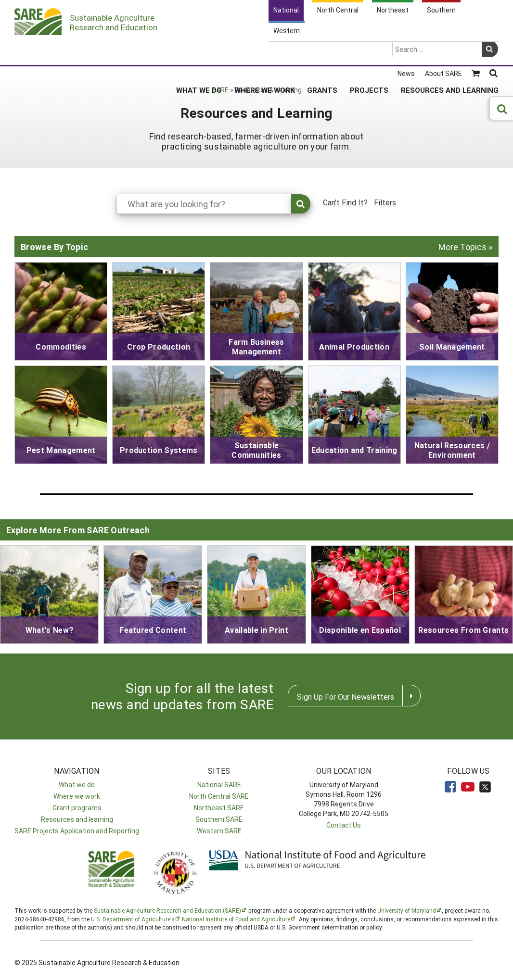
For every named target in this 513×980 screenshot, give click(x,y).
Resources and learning (77, 819)
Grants (322, 52)
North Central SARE (219, 796)
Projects (369, 52)
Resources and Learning (450, 52)
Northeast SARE (219, 808)
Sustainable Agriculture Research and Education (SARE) (167, 910)
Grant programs (77, 808)
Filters (385, 202)
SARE (220, 90)
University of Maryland (407, 910)
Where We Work (264, 52)
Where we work (77, 796)
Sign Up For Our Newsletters (346, 697)
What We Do (199, 52)
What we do (77, 785)
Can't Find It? (345, 202)
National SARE (219, 785)
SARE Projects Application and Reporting (77, 831)
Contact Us (344, 825)
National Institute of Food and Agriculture (236, 919)
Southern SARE (219, 819)
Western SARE (219, 831)
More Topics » (465, 247)
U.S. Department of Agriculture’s (133, 919)
